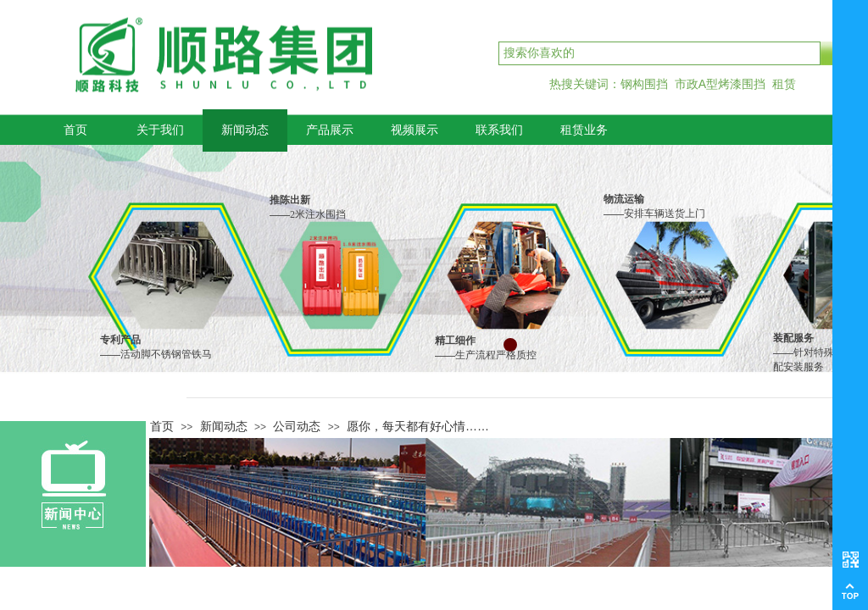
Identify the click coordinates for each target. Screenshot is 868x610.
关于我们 (160, 130)
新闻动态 (245, 130)
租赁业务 (584, 130)
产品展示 (330, 130)
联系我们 (499, 130)
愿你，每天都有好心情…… (418, 426)
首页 (75, 130)
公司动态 (297, 426)
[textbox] (659, 53)
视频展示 (415, 130)
